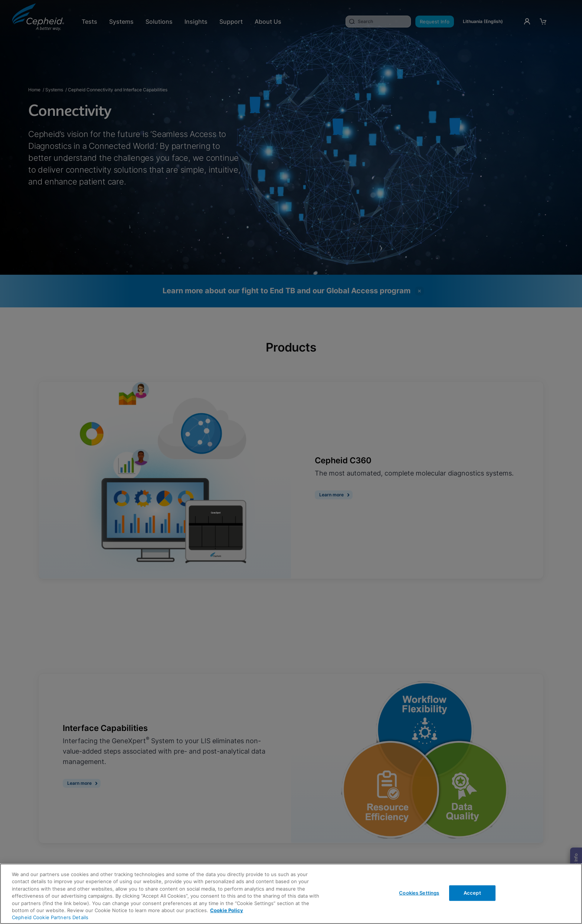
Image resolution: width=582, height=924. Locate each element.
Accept (472, 893)
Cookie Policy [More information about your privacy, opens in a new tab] (227, 910)
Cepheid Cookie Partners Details (50, 917)
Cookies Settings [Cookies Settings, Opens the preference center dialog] (419, 893)
